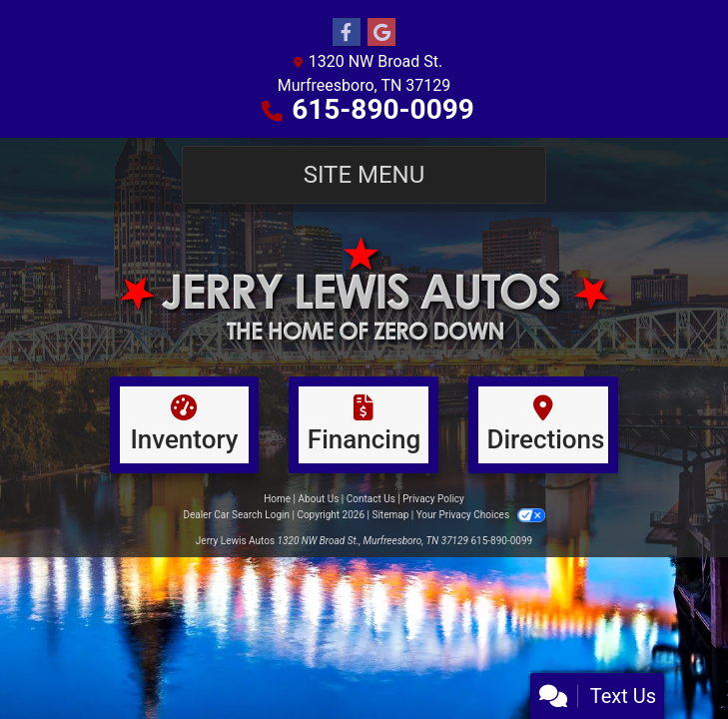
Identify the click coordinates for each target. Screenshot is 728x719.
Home (277, 499)
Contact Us (371, 499)
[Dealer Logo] (364, 289)
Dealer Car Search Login (236, 515)
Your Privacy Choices (481, 515)
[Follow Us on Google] (381, 33)
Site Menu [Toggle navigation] (364, 175)
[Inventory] (185, 425)
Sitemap (390, 515)
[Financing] (364, 425)
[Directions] (543, 425)
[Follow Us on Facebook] (347, 33)
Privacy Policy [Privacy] (433, 499)
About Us (319, 499)
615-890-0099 (383, 109)
